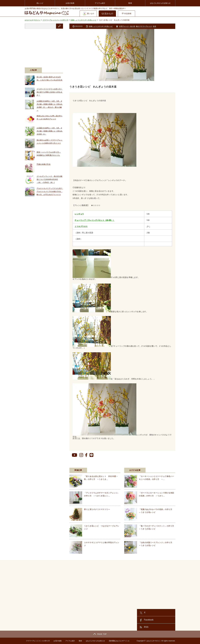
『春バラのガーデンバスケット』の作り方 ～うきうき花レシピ (157, 527)
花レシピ (40, 3)
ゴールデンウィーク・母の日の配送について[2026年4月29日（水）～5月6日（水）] (50, 179)
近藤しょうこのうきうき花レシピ (101, 26)
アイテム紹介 (100, 3)
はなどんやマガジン (154, 641)
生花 (155, 26)
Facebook (149, 620)
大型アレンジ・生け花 (127, 26)
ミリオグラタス (81, 226)
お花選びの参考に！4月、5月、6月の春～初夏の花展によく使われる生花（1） (50, 131)
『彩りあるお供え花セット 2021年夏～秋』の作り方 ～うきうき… (101, 478)
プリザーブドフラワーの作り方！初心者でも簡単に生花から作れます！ (50, 92)
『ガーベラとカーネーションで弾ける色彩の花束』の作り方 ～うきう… (157, 494)
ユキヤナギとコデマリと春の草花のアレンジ (102, 544)
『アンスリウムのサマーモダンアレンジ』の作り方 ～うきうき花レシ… (102, 494)
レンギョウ (79, 214)
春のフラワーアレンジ (144, 26)
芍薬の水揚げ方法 (43, 164)
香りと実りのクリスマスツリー (97, 509)
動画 (130, 3)
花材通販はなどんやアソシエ (119, 641)
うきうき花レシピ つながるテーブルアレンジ (102, 527)
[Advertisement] (44, 46)
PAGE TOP (100, 634)
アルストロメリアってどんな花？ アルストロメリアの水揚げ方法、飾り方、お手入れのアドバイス (50, 191)
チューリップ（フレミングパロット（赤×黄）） (95, 220)
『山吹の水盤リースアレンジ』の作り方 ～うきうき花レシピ (157, 544)
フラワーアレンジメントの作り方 (37, 641)
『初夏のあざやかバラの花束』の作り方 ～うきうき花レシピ (157, 511)
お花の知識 (70, 3)
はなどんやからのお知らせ (160, 3)
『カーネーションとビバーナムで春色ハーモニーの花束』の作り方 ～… (157, 478)
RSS (146, 627)
